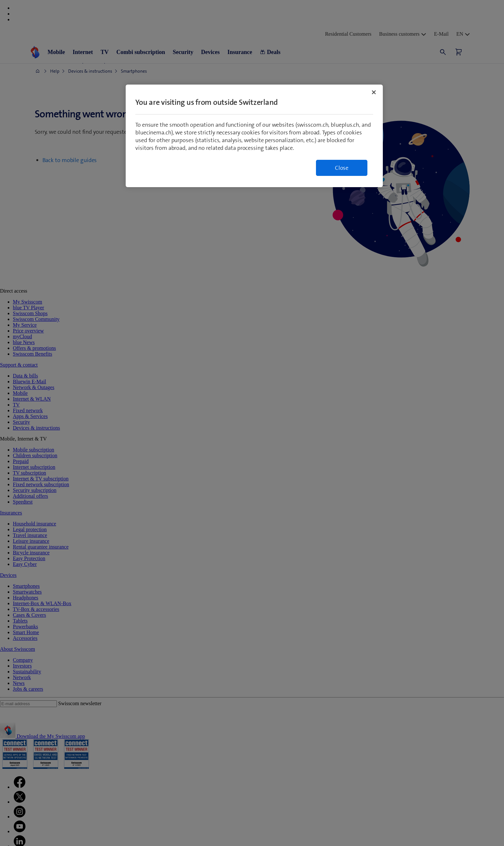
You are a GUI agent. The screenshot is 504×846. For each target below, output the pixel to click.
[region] (254, 136)
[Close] (374, 92)
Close (342, 168)
